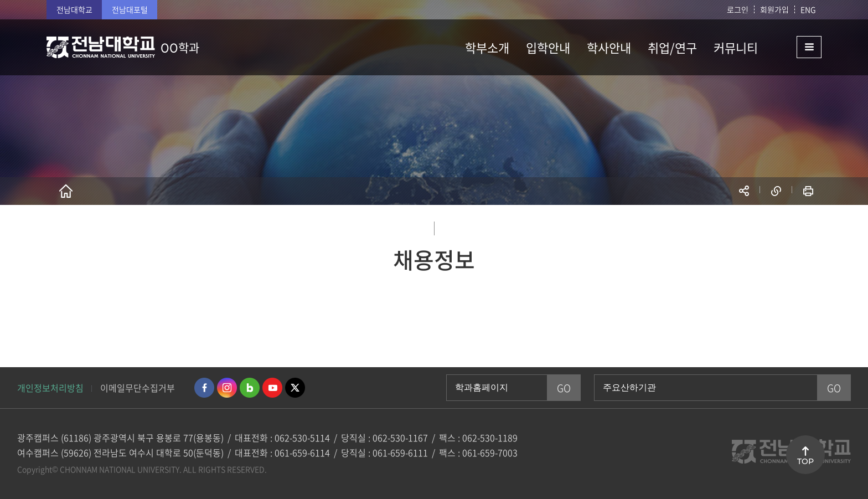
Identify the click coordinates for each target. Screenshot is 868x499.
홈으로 (66, 191)
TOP (805, 461)
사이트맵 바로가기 (794, 47)
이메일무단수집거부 (138, 388)
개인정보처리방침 (50, 388)
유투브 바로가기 (272, 388)
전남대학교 (74, 9)
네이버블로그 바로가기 (250, 388)
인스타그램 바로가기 (227, 388)
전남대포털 (130, 9)
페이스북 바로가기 (204, 388)
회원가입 (774, 9)
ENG (808, 9)
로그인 (738, 9)
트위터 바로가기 (295, 388)
